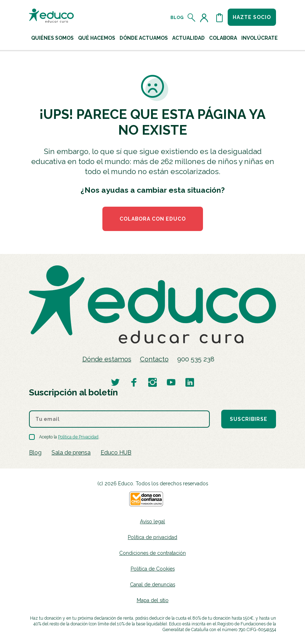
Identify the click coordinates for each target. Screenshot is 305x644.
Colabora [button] (223, 38)
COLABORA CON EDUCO (153, 219)
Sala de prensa (71, 453)
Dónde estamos (107, 359)
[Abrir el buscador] (192, 18)
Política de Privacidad (78, 437)
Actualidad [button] (188, 38)
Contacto (154, 359)
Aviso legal (152, 522)
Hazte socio (252, 17)
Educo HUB (116, 453)
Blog (177, 18)
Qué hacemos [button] (97, 38)
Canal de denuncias (152, 585)
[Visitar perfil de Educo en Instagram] (152, 382)
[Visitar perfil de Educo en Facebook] (134, 382)
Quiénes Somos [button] (52, 38)
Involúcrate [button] (260, 38)
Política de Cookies (153, 569)
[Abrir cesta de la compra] (219, 18)
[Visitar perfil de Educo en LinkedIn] (190, 382)
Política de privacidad (152, 537)
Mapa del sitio (153, 600)
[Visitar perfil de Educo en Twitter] (115, 382)
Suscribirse (249, 419)
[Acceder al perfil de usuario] (205, 18)
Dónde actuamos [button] (144, 38)
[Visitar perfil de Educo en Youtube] (171, 382)
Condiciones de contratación (152, 553)
